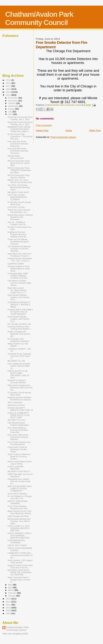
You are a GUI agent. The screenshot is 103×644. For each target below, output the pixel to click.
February (13, 593)
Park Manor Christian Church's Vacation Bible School (19, 283)
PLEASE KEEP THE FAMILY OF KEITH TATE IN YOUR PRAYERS (20, 312)
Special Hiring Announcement (16, 157)
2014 (9, 95)
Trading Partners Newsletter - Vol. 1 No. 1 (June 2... (20, 260)
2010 (9, 608)
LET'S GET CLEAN (16, 207)
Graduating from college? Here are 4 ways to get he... (19, 481)
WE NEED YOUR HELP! (18, 192)
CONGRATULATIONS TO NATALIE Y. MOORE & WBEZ (19, 305)
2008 (9, 613)
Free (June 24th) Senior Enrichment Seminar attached (18, 437)
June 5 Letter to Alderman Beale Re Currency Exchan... (19, 456)
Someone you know (16, 405)
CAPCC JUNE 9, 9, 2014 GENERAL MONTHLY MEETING (19, 528)
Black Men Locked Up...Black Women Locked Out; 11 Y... (17, 290)
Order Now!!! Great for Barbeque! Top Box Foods (17, 449)
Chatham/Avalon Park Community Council (39, 18)
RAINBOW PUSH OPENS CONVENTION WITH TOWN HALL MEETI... (19, 129)
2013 (9, 599)
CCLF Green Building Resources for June (17, 507)
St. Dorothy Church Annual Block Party (19, 203)
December (13, 98)
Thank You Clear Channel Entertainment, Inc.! (19, 211)
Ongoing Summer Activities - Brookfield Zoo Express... (20, 399)
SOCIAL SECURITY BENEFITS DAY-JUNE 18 (20, 409)
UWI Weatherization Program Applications (18, 424)
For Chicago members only (19, 324)
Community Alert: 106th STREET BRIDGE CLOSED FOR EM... (18, 276)
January (12, 596)
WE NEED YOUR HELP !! (19, 471)
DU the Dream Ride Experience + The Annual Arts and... (20, 136)
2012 (9, 602)
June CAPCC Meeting (17, 494)
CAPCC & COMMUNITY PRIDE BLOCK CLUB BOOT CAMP (18, 415)
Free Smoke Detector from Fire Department (19, 443)
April (11, 588)
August (12, 109)
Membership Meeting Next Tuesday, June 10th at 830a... (19, 521)
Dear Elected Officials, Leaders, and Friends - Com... (19, 297)
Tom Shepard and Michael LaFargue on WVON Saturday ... (19, 249)
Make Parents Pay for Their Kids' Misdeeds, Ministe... (20, 512)
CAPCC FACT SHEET (17, 545)
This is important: (15, 402)
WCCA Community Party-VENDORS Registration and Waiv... (19, 170)
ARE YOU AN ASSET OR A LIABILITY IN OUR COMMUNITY (20, 489)
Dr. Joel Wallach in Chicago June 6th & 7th (20, 497)
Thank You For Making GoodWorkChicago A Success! (18, 242)
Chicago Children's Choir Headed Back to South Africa (19, 269)
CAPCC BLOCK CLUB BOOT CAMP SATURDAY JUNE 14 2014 (18, 374)
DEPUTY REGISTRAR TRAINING (17, 502)
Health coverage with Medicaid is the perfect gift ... (19, 334)
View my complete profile (15, 634)
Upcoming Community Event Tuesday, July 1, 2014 (20, 118)
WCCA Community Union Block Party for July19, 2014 (19, 163)
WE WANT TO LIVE (16, 361)
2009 (9, 610)
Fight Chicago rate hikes (18, 516)
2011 (9, 605)
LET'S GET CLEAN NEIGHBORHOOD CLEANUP (17, 197)
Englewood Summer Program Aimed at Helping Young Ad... (17, 234)
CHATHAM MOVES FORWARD (16, 541)
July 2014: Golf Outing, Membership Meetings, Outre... (19, 187)
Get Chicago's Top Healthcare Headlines (18, 340)
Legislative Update (16, 264)
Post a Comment (44, 125)
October (12, 103)
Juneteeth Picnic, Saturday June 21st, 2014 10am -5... (19, 356)
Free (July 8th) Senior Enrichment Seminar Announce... (18, 144)
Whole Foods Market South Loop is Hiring (19, 463)
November (13, 101)
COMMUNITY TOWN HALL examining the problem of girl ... (20, 555)
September (14, 106)
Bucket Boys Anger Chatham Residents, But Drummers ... (20, 217)
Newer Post (42, 130)
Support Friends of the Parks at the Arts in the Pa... (20, 566)
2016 (9, 89)
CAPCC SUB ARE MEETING (16, 468)
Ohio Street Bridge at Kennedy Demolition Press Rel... (18, 430)
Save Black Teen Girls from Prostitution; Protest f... (19, 255)
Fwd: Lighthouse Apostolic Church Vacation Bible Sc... (19, 366)
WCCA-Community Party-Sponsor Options (19, 176)
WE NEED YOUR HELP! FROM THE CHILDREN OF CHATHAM (19, 572)
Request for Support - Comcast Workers (17, 381)
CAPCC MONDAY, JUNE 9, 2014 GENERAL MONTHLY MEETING (20, 536)
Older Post (95, 130)
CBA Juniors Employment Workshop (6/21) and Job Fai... (20, 388)
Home (69, 130)
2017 (9, 86)
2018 (9, 83)
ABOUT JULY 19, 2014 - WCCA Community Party (20, 181)
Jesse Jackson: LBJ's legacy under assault (20, 561)
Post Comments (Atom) (63, 137)
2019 (9, 80)
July (10, 112)
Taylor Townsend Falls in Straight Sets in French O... (19, 580)
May (10, 585)
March (11, 590)
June (11, 114)
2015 (9, 92)
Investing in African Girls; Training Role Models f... (20, 328)
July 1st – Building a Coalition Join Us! (17, 223)
